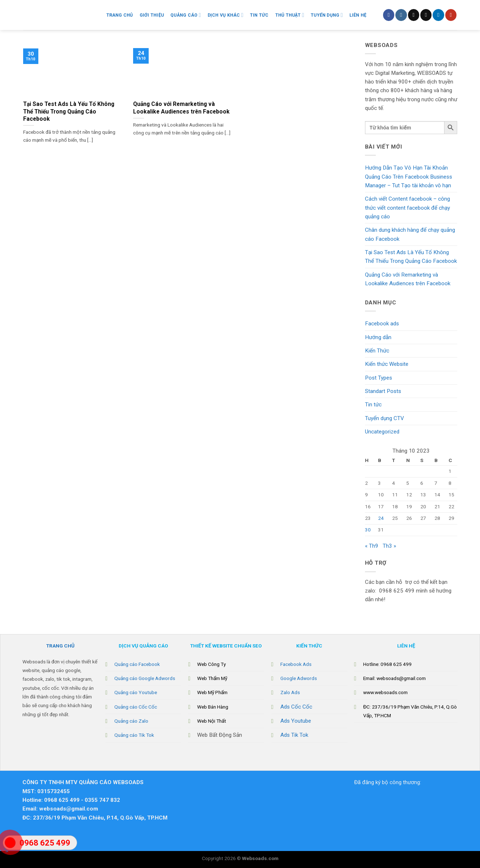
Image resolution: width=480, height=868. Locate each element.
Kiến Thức (377, 351)
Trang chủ (120, 15)
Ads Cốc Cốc (296, 707)
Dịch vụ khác (226, 15)
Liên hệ (358, 15)
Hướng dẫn (378, 337)
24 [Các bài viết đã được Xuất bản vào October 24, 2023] (381, 518)
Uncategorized (382, 432)
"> (10, 846)
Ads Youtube (296, 721)
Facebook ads (382, 324)
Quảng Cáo (186, 15)
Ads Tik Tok (294, 735)
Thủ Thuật (290, 15)
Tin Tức (259, 15)
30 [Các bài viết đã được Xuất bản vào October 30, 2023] (368, 530)
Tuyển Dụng (327, 15)
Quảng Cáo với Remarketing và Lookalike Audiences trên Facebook (408, 279)
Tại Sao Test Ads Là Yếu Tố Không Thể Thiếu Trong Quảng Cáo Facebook (411, 257)
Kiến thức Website (387, 364)
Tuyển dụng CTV (385, 418)
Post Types (379, 378)
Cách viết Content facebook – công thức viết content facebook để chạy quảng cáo (407, 208)
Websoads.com (260, 858)
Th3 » (389, 546)
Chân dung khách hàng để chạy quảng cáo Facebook (410, 234)
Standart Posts (383, 391)
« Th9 (372, 546)
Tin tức (373, 405)
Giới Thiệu (152, 15)
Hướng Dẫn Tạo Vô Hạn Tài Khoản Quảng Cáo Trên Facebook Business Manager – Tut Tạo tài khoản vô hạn (409, 177)
